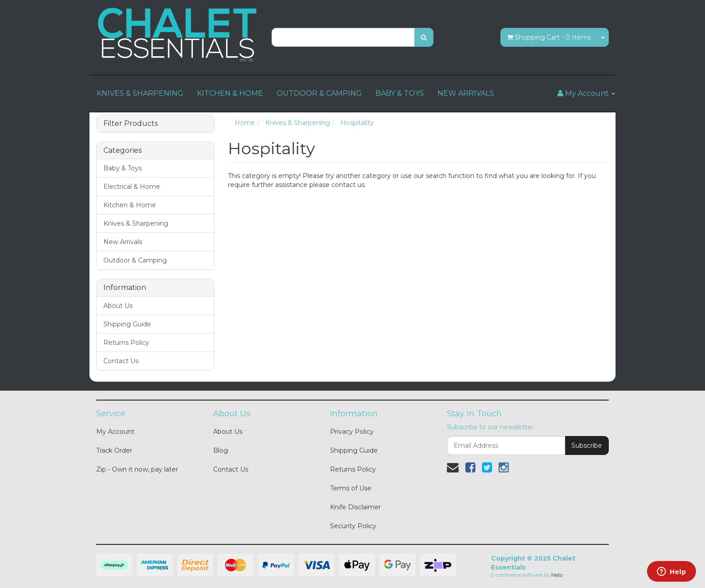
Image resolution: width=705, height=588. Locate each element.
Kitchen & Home (130, 205)
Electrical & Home (132, 187)
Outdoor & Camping (135, 260)
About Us (118, 306)
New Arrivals (123, 242)
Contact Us (121, 361)
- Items (549, 37)
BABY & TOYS (400, 93)
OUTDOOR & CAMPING (319, 93)
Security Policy (353, 526)
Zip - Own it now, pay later (137, 469)
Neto (557, 575)
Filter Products (131, 124)
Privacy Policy (352, 432)
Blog (221, 450)
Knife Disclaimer (355, 507)
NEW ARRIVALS (466, 93)
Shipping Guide (127, 324)
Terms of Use (351, 488)
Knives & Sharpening (136, 223)
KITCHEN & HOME (230, 93)
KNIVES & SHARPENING (140, 93)
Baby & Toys (123, 168)
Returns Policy (126, 343)
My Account (115, 432)
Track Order (114, 450)
